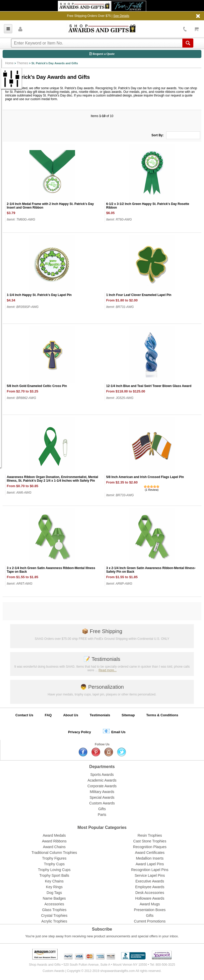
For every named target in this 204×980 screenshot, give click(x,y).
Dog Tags (54, 893)
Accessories (54, 904)
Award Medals (54, 835)
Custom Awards (102, 803)
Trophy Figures (54, 858)
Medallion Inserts (150, 858)
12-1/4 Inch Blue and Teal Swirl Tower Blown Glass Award (149, 386)
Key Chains (54, 881)
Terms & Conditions (162, 715)
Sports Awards (102, 775)
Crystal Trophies (54, 915)
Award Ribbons (54, 841)
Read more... (107, 670)
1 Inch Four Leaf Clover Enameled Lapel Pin (139, 295)
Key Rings (54, 887)
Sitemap (128, 715)
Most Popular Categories (102, 827)
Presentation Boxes (150, 910)
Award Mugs (150, 904)
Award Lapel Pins (150, 864)
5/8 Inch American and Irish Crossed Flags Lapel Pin (145, 477)
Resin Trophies (150, 835)
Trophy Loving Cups (54, 870)
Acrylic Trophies (54, 921)
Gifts (102, 809)
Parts (102, 815)
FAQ (48, 715)
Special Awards (102, 797)
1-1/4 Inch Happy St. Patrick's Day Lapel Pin (39, 295)
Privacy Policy (79, 732)
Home (9, 63)
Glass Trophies (54, 910)
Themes (23, 63)
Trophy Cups (54, 864)
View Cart (197, 29)
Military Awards (102, 792)
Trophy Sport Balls (54, 875)
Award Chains (54, 847)
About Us (71, 715)
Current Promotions (150, 921)
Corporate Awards (102, 786)
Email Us (114, 731)
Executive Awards (150, 881)
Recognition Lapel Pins (150, 870)
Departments (102, 767)
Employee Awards (150, 887)
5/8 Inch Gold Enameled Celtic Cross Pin (37, 386)
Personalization (102, 687)
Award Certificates (150, 853)
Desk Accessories (150, 893)
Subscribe (102, 929)
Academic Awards (102, 780)
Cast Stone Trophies (150, 841)
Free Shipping (102, 631)
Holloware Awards (150, 898)
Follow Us (102, 744)
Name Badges (54, 898)
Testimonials (102, 659)
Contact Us (24, 715)
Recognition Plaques (150, 847)
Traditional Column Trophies (54, 853)
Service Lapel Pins (150, 875)
